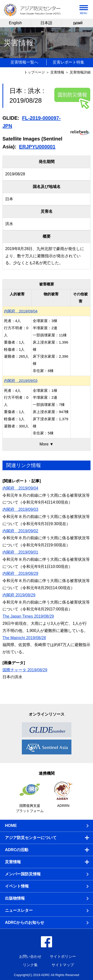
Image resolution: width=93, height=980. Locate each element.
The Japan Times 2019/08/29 (28, 616)
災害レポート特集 (68, 62)
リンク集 (30, 965)
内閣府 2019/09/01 (20, 552)
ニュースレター (19, 910)
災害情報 (57, 72)
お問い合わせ (30, 956)
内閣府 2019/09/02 (20, 531)
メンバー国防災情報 (23, 874)
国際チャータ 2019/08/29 (25, 670)
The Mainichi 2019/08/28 (24, 638)
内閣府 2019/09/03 (21, 381)
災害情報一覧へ (24, 62)
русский (77, 23)
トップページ (34, 72)
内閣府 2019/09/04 (21, 311)
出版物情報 (15, 898)
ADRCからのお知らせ (25, 922)
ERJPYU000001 (37, 147)
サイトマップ (63, 965)
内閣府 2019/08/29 (20, 573)
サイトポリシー (63, 956)
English (15, 23)
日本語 (46, 23)
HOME (11, 826)
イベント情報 (17, 886)
